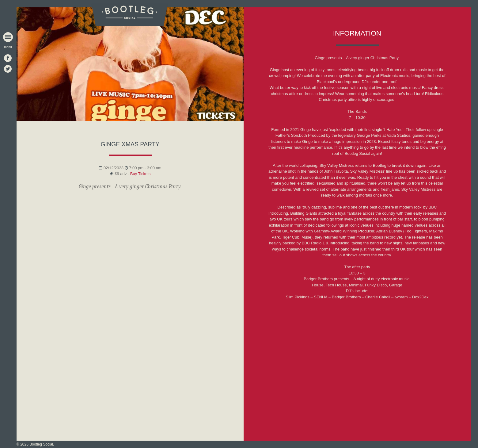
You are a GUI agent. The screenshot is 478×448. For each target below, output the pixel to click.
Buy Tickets (140, 174)
